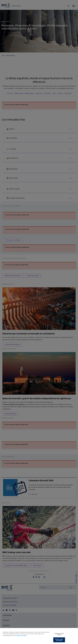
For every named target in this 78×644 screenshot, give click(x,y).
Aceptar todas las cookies (59, 640)
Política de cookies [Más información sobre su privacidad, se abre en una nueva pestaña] (22, 636)
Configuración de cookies (59, 635)
